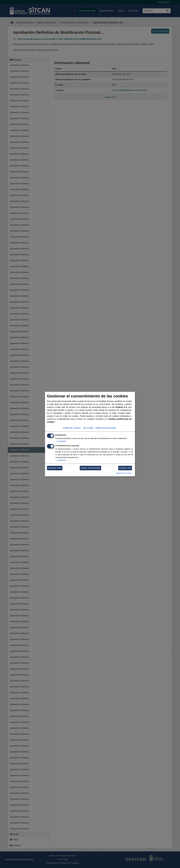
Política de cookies (72, 428)
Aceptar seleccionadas (90, 468)
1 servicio (61, 441)
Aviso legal (88, 428)
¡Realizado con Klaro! (124, 473)
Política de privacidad (105, 428)
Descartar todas (55, 468)
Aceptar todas (125, 468)
